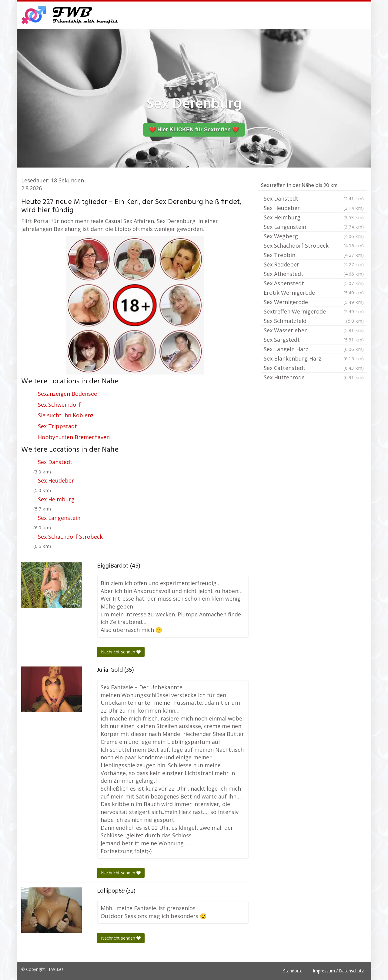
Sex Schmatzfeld (314, 321)
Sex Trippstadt (57, 426)
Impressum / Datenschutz (338, 971)
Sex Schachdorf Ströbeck (70, 537)
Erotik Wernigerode (314, 293)
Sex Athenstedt (314, 274)
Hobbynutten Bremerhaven (74, 437)
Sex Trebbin (314, 255)
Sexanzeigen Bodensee (67, 394)
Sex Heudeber (56, 480)
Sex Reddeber (314, 264)
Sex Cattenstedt (314, 368)
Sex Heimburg (56, 499)
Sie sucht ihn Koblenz (66, 415)
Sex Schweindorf (59, 405)
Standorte (293, 971)
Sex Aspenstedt (314, 283)
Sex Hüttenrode (314, 377)
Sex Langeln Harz (314, 349)
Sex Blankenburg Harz (314, 358)
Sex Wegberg (314, 236)
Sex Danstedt (55, 462)
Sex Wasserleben (314, 330)
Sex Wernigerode (314, 302)
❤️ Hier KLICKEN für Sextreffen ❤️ (194, 130)
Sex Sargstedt (314, 340)
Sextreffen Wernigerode (314, 311)
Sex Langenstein (59, 518)
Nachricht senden (121, 652)
